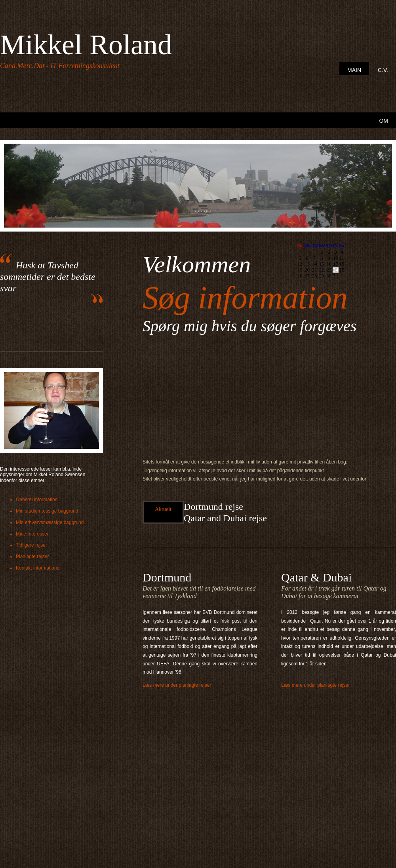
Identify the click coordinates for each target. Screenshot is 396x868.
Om (384, 121)
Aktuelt (163, 509)
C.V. (383, 70)
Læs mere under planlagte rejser (177, 685)
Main (354, 70)
